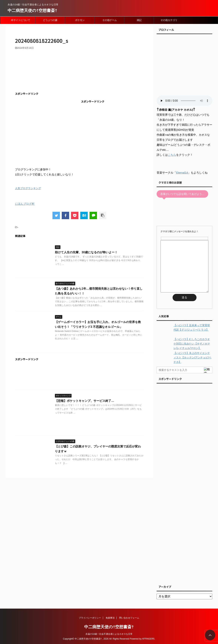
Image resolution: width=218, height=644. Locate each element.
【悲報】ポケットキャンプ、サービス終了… (85, 401)
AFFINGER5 (148, 639)
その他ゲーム (110, 20)
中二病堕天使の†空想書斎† (32, 10)
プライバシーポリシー (90, 618)
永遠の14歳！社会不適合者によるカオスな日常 (109, 634)
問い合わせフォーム (129, 618)
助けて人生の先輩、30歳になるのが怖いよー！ (86, 252)
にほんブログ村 (25, 204)
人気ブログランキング (28, 188)
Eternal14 (182, 173)
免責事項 (110, 618)
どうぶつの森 (50, 20)
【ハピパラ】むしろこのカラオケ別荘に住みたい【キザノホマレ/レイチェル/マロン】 (192, 344)
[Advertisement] (46, 125)
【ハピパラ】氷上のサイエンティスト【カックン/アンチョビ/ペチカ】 (192, 358)
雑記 (139, 20)
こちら (172, 155)
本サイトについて (21, 20)
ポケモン (80, 20)
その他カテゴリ (169, 20)
